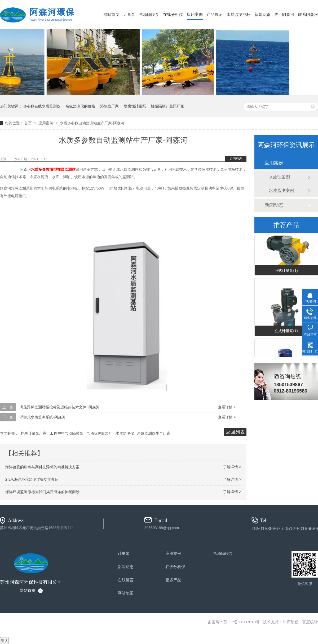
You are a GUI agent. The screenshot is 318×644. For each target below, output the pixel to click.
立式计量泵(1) (286, 331)
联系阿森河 (308, 14)
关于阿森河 (284, 14)
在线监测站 (66, 169)
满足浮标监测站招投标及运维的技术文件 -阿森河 (60, 407)
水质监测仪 (125, 433)
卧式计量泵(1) (286, 271)
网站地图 (126, 593)
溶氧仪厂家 (109, 106)
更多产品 (173, 580)
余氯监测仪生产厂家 (154, 433)
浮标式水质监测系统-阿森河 (43, 417)
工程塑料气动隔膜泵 (67, 433)
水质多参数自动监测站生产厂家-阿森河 (92, 123)
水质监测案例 (281, 190)
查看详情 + (227, 407)
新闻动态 (262, 14)
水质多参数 (40, 169)
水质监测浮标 (238, 14)
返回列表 (236, 159)
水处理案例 (279, 177)
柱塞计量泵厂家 (34, 433)
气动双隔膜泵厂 (99, 433)
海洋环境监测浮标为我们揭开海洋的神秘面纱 (42, 492)
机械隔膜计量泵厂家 (167, 106)
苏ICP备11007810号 (242, 622)
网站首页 (111, 14)
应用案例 (195, 14)
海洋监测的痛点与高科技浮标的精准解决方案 (42, 467)
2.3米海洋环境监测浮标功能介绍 (32, 479)
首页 (29, 123)
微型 (53, 169)
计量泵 (129, 14)
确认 (4, 641)
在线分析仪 (173, 14)
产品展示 (215, 14)
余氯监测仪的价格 (80, 106)
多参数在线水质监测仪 (42, 106)
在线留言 (126, 580)
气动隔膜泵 (149, 14)
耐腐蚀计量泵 (135, 106)
